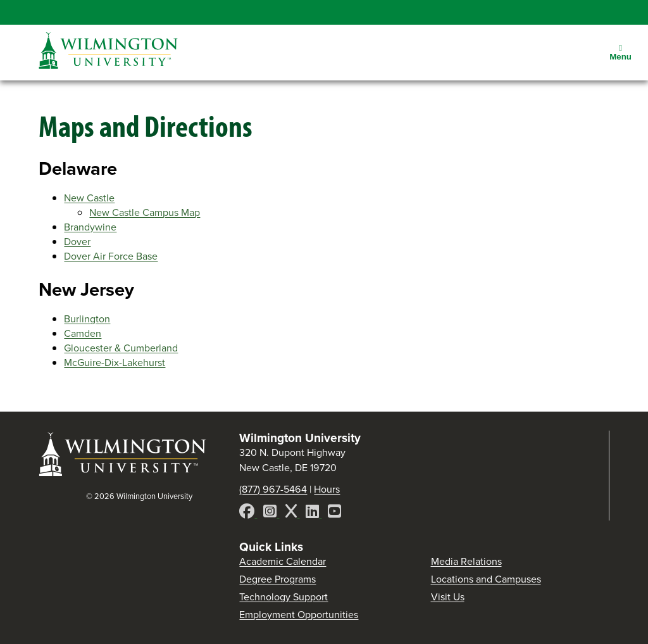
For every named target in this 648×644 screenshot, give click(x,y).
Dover (77, 242)
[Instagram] (271, 513)
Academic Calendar (283, 561)
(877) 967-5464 (273, 489)
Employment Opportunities (299, 615)
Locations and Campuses (486, 579)
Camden (83, 333)
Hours (327, 489)
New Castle (89, 198)
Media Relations (466, 561)
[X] (292, 513)
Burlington (87, 319)
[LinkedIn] (314, 513)
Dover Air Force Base (111, 256)
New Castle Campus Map (145, 212)
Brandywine (90, 227)
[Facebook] (248, 513)
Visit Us (448, 597)
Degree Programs (277, 579)
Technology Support (283, 597)
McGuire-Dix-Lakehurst (115, 363)
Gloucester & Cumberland (121, 348)
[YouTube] (334, 513)
